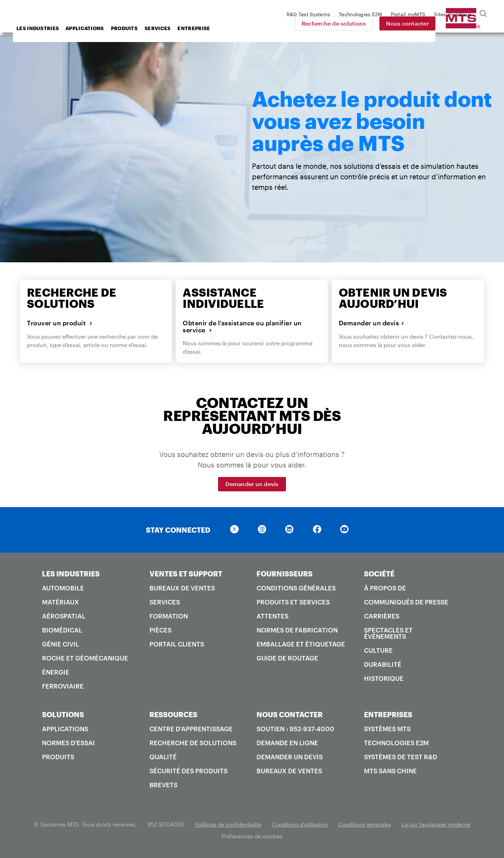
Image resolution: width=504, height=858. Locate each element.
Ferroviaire (63, 686)
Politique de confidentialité (221, 824)
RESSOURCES (173, 714)
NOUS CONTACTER (290, 714)
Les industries (94, 28)
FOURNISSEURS (285, 574)
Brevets (163, 785)
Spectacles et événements (388, 633)
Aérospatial (64, 616)
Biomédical (62, 630)
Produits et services (293, 602)
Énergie (56, 672)
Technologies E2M (396, 743)
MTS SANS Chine (390, 771)
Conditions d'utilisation (297, 824)
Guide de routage (287, 658)
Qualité (163, 757)
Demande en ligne (287, 743)
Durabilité (383, 664)
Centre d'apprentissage (191, 729)
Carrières (382, 616)
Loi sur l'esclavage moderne (443, 824)
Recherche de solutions (383, 23)
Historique (384, 678)
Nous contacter (456, 23)
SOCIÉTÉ (379, 574)
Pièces (160, 630)
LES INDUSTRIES (71, 574)
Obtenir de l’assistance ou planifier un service (242, 327)
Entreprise (250, 28)
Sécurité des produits (188, 771)
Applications (141, 28)
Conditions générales (296, 588)
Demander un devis (372, 323)
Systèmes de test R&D (401, 757)
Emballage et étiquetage (301, 644)
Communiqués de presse (406, 602)
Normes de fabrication (297, 630)
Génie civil (61, 644)
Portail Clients (177, 644)
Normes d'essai (68, 743)
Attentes (272, 616)
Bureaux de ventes (182, 588)
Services (213, 28)
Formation (169, 616)
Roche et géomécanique (85, 658)
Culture (378, 650)
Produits (180, 28)
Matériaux (61, 602)
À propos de (385, 588)
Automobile (63, 588)
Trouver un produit (60, 323)
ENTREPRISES (388, 714)
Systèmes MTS (387, 729)
